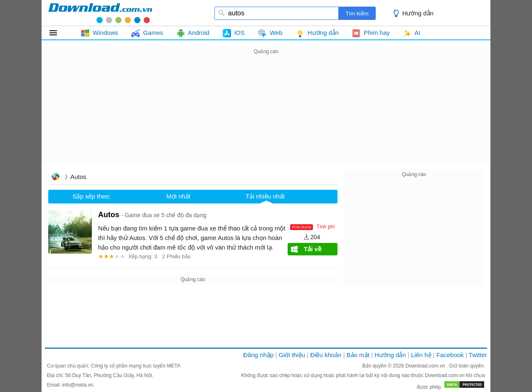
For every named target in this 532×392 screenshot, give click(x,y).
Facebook (450, 355)
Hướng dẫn (418, 13)
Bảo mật (358, 355)
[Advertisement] (266, 115)
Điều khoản (326, 355)
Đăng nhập (258, 355)
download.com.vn (100, 13)
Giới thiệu (292, 355)
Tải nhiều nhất (265, 196)
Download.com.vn (426, 366)
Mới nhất (178, 196)
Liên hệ (421, 355)
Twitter (478, 355)
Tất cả (58, 33)
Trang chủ (55, 178)
